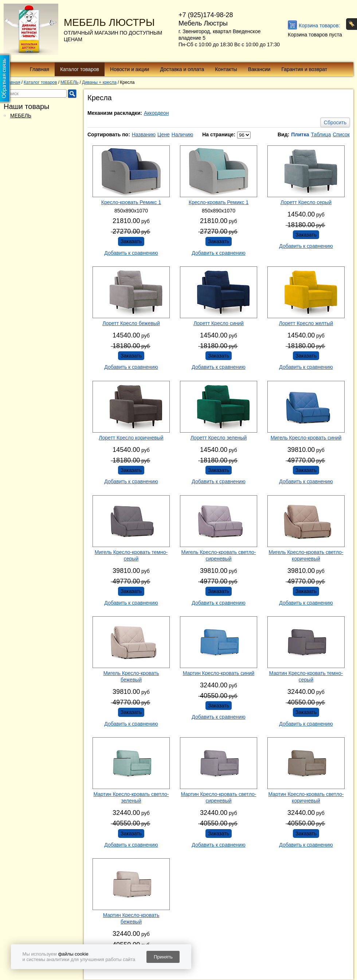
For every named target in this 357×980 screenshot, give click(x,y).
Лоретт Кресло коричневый (131, 438)
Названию (144, 134)
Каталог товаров (80, 69)
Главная (40, 69)
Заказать (131, 241)
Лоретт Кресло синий (219, 323)
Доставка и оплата (182, 69)
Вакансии (259, 69)
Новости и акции (130, 69)
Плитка (300, 134)
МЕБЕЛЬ (21, 116)
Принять (163, 957)
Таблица (321, 134)
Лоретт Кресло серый (306, 202)
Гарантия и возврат (304, 69)
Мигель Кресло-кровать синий (306, 438)
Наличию (183, 134)
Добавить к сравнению (131, 253)
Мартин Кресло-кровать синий (219, 673)
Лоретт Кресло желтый (306, 323)
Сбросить (335, 122)
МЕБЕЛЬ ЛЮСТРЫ (109, 22)
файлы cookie (73, 954)
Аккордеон (156, 113)
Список (341, 134)
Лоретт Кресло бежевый (131, 323)
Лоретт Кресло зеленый (219, 438)
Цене (164, 134)
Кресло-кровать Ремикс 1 (131, 202)
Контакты (226, 69)
